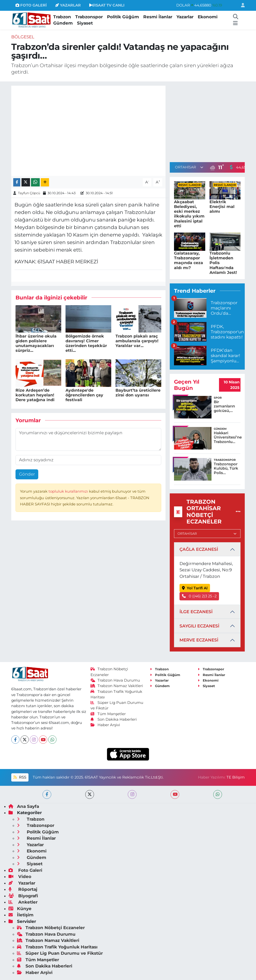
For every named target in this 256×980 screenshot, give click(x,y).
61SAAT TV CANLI (107, 5)
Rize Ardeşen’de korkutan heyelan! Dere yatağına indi (35, 395)
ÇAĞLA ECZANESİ (199, 549)
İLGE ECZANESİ (196, 612)
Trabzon (62, 17)
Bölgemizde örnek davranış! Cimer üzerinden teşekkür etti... (86, 343)
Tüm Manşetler (108, 714)
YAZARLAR (68, 5)
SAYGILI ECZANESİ (199, 626)
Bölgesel (23, 37)
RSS (20, 777)
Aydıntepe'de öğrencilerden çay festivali (84, 395)
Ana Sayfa (24, 806)
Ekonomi (208, 17)
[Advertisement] (212, 121)
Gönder (27, 474)
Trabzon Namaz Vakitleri (117, 686)
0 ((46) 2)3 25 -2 (199, 596)
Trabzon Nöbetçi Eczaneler (51, 928)
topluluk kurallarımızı (69, 491)
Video (20, 877)
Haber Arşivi (105, 725)
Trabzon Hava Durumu (115, 680)
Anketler (23, 902)
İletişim (21, 915)
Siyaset (85, 23)
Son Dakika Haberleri (114, 719)
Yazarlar (185, 17)
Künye (20, 909)
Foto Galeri (25, 870)
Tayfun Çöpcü (29, 193)
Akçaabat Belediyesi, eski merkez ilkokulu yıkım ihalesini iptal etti (189, 214)
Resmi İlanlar (158, 17)
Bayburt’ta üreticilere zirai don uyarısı (138, 393)
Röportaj (23, 889)
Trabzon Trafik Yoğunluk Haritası (57, 947)
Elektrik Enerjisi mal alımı (222, 207)
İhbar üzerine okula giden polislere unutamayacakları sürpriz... (36, 343)
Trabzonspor (89, 17)
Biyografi (23, 896)
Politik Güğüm (123, 17)
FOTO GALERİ (31, 5)
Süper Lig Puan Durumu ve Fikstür (60, 953)
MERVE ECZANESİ (199, 640)
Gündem (63, 23)
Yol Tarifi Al (195, 588)
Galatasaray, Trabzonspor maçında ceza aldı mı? (188, 260)
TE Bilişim (236, 777)
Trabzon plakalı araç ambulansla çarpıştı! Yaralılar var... (137, 341)
